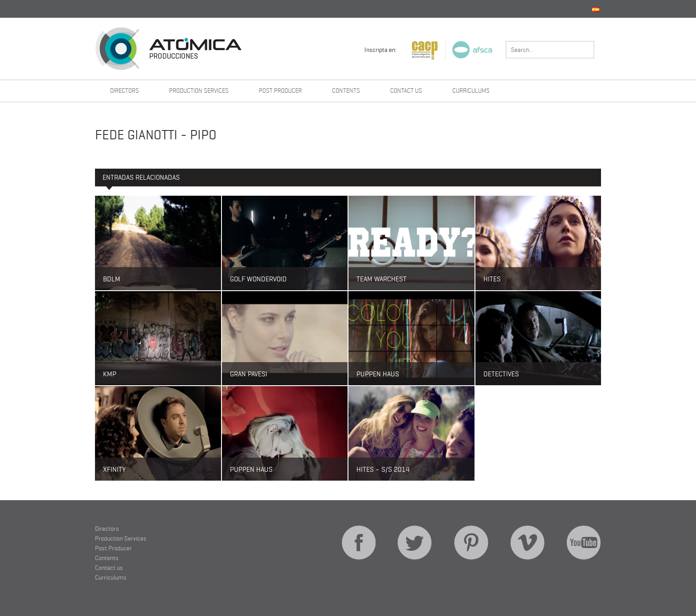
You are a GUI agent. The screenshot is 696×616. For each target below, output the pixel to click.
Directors (125, 91)
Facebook (358, 543)
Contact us (406, 91)
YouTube (584, 543)
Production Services (199, 91)
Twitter (415, 543)
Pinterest (471, 543)
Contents (346, 91)
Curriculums (471, 91)
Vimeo (528, 543)
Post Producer (280, 91)
